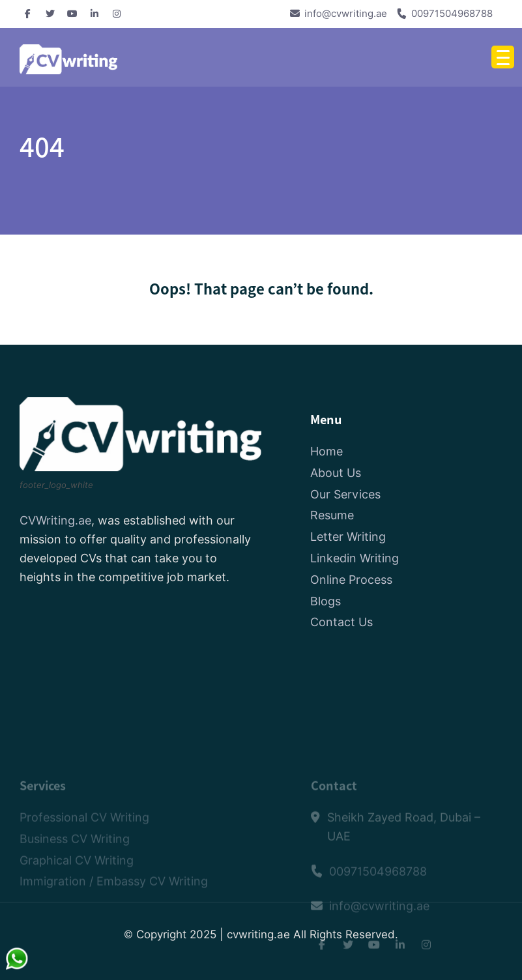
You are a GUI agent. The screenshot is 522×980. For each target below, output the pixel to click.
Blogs (326, 602)
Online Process (351, 580)
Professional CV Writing (84, 842)
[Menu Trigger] (503, 57)
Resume (332, 516)
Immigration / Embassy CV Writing (114, 907)
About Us (336, 473)
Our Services (345, 495)
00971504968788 (452, 14)
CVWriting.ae (55, 522)
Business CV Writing (75, 864)
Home (326, 452)
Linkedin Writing (355, 559)
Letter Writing (348, 537)
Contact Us (341, 623)
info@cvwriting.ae (346, 14)
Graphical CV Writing (77, 885)
